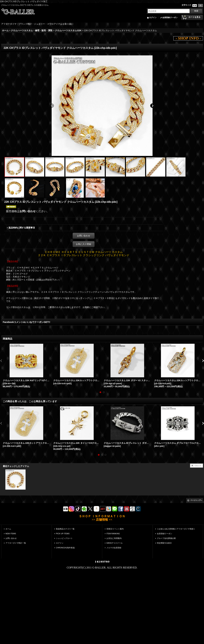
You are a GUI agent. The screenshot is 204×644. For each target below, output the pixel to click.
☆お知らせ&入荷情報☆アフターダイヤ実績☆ (176, 529)
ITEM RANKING (113, 534)
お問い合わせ (28, 211)
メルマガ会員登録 (114, 548)
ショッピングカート (64, 538)
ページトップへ (196, 500)
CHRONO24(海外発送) (66, 548)
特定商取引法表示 (164, 543)
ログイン (153, 17)
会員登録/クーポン (170, 17)
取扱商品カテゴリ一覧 (65, 529)
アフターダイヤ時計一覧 (16, 543)
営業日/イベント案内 (115, 529)
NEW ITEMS (11, 534)
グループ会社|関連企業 (166, 538)
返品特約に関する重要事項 (22, 228)
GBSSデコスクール (115, 543)
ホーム (8, 529)
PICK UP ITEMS (63, 534)
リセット (198, 466)
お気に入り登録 (84, 244)
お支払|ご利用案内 (114, 538)
